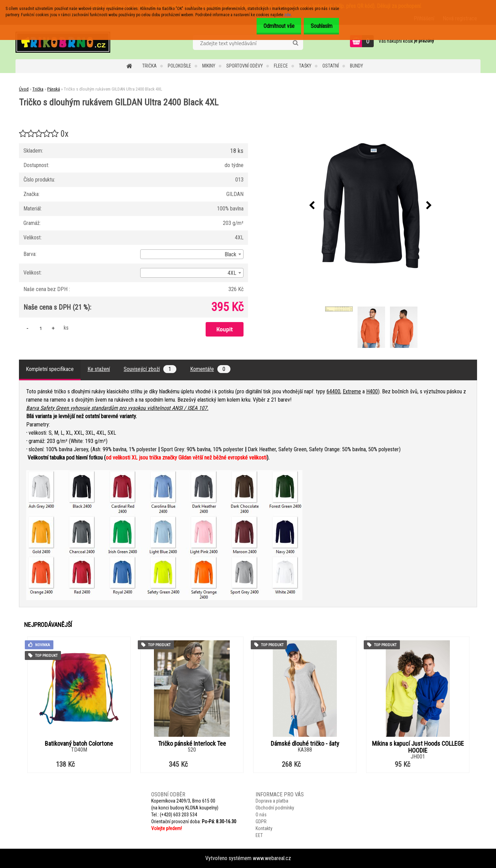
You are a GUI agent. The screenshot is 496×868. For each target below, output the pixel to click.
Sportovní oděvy (245, 66)
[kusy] (41, 328)
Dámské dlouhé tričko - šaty (305, 744)
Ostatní (331, 66)
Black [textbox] (230, 254)
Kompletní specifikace (50, 369)
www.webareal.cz (272, 858)
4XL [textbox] (232, 273)
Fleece (281, 66)
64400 (333, 391)
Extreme (352, 391)
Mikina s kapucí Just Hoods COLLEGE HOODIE (418, 747)
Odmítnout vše (273, 26)
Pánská (54, 89)
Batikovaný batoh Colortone (79, 744)
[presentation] (312, 206)
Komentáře (210, 369)
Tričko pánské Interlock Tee (192, 744)
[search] (295, 43)
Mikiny (209, 66)
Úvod (24, 89)
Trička (149, 66)
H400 (372, 391)
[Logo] (63, 42)
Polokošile (179, 66)
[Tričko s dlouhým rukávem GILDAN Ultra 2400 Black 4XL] (371, 206)
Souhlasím (319, 26)
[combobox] (192, 254)
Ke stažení (99, 369)
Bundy (356, 66)
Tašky (305, 66)
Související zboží (150, 369)
